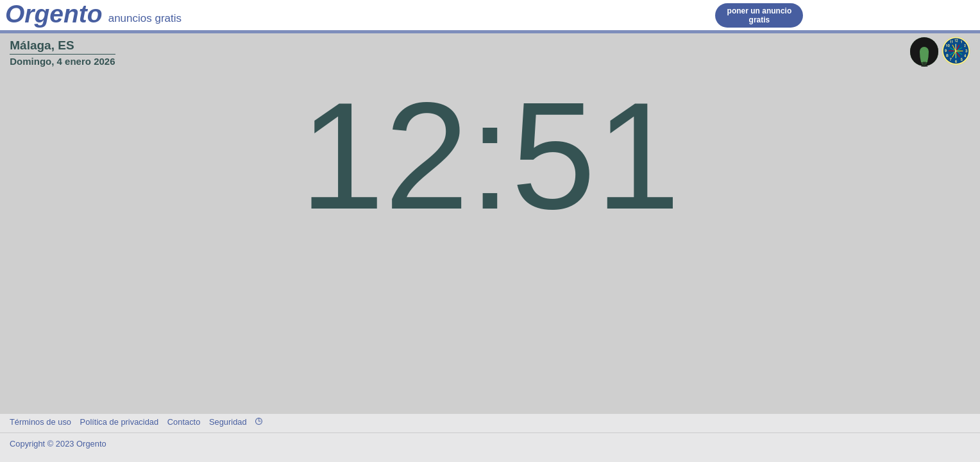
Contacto (184, 422)
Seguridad (228, 422)
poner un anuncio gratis (760, 15)
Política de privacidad (120, 422)
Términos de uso (40, 422)
